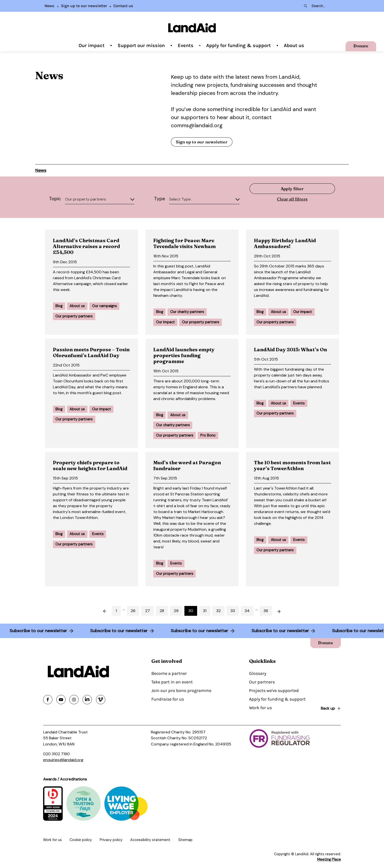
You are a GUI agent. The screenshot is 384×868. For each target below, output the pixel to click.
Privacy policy (111, 840)
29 (176, 611)
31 (205, 611)
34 (247, 611)
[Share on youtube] (61, 700)
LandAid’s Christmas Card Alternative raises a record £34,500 (86, 246)
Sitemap (185, 840)
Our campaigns (104, 306)
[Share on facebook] (48, 700)
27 (148, 611)
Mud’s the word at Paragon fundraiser (187, 465)
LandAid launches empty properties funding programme (184, 355)
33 (233, 611)
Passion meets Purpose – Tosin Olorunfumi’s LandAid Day (91, 352)
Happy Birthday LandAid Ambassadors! (285, 243)
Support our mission (141, 45)
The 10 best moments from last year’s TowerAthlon (292, 465)
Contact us (123, 6)
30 (191, 611)
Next (282, 611)
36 (266, 611)
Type (160, 199)
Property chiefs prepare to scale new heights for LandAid (90, 465)
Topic (55, 199)
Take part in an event (172, 682)
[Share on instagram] (74, 700)
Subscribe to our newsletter (35, 631)
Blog (59, 306)
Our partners (262, 682)
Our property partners (74, 316)
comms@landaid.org (197, 125)
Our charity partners (187, 312)
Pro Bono (208, 435)
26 (133, 611)
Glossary (258, 673)
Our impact (92, 45)
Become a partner (169, 673)
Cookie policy (81, 840)
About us (294, 45)
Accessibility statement (150, 840)
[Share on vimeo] (101, 700)
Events (186, 45)
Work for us (260, 708)
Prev (102, 611)
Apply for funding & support (239, 45)
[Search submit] (305, 6)
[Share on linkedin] (87, 700)
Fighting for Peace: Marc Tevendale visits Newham (185, 243)
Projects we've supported (274, 691)
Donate (361, 46)
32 (218, 611)
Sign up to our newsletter (84, 6)
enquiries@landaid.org (63, 760)
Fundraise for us (168, 699)
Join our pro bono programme (181, 691)
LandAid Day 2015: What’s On (290, 349)
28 (162, 611)
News (49, 6)
